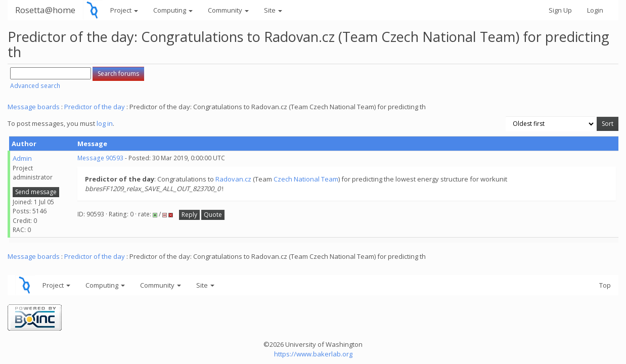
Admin (22, 158)
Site (273, 10)
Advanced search (35, 86)
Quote (213, 215)
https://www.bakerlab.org (313, 354)
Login (595, 10)
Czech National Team (306, 179)
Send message (36, 192)
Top (605, 285)
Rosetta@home (45, 10)
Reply (189, 215)
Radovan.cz (233, 179)
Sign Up (560, 10)
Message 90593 (100, 158)
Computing (173, 10)
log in (105, 123)
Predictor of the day (95, 107)
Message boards (34, 107)
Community (228, 10)
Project (124, 10)
